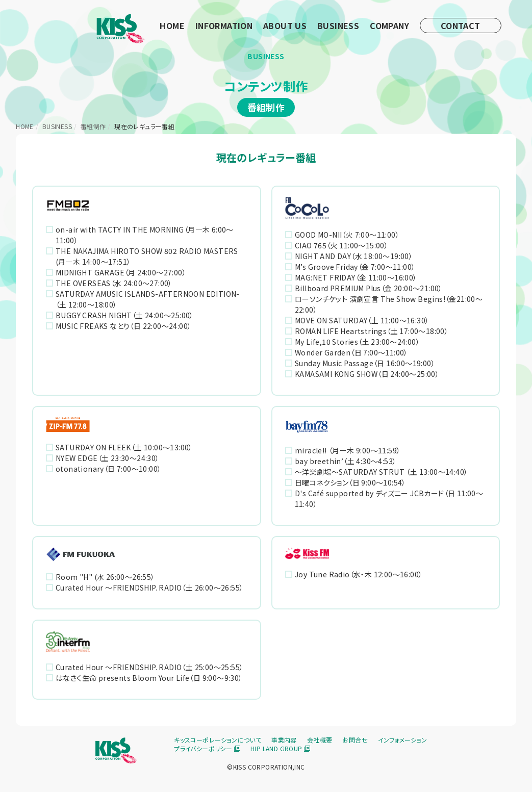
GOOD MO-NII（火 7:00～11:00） (347, 235)
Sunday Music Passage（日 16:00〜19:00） (365, 363)
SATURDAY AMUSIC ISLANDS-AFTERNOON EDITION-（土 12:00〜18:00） (148, 299)
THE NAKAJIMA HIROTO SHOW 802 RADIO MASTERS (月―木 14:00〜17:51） (147, 256)
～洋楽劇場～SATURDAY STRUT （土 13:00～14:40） (381, 472)
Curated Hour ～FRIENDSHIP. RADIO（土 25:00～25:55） (149, 667)
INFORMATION (224, 25)
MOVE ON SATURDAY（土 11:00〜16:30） (362, 320)
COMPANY (389, 25)
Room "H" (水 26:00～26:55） (105, 577)
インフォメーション (403, 740)
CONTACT (461, 25)
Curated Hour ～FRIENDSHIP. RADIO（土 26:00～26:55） (149, 587)
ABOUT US (285, 25)
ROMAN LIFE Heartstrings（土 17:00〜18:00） (372, 331)
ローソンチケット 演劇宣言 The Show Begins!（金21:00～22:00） (389, 304)
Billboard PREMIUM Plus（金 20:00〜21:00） (369, 288)
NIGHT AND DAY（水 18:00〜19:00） (354, 256)
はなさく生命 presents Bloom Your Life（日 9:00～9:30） (149, 678)
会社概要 (320, 740)
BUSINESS (338, 25)
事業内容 (284, 740)
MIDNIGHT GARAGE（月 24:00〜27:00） (121, 272)
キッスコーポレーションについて (218, 740)
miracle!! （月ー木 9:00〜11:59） (348, 450)
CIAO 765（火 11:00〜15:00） (341, 245)
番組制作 (93, 126)
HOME (172, 25)
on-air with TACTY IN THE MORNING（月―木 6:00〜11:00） (145, 235)
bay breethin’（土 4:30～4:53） (346, 461)
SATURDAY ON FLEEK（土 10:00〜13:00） (124, 447)
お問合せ (355, 740)
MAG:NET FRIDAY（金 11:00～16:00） (356, 277)
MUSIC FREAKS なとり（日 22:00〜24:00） (123, 326)
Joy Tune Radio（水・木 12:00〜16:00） (359, 574)
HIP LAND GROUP (280, 748)
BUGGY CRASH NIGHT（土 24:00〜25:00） (125, 315)
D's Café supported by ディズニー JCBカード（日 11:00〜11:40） (389, 499)
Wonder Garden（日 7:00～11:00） (351, 352)
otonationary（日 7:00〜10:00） (108, 469)
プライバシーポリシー (207, 748)
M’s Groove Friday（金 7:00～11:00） (355, 267)
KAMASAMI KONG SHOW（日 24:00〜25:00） (367, 374)
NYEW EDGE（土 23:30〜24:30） (108, 458)
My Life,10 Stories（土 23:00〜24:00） (357, 342)
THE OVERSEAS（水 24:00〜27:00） (114, 283)
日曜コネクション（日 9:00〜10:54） (350, 482)
